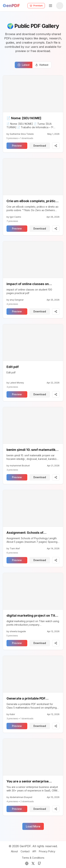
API (34, 851)
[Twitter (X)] (33, 863)
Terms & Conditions (33, 858)
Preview (17, 146)
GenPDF (11, 6)
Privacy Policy (47, 851)
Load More (33, 826)
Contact (25, 851)
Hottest (42, 65)
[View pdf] (33, 94)
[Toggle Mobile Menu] (51, 6)
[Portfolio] (27, 863)
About (14, 851)
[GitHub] (39, 863)
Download (40, 146)
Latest (24, 65)
